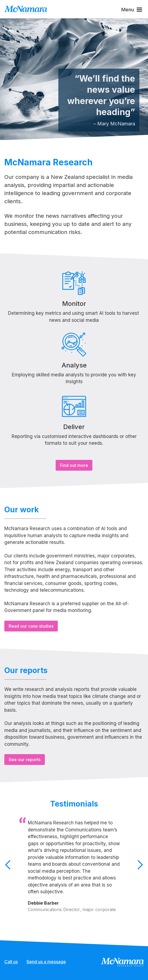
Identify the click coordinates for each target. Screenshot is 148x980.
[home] (26, 10)
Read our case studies (31, 626)
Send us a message (46, 962)
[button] (132, 9)
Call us (11, 962)
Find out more (74, 465)
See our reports (25, 760)
